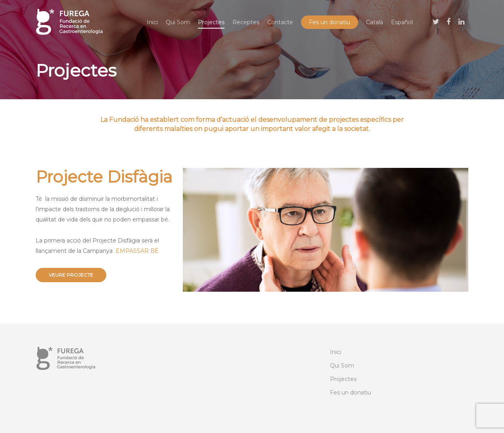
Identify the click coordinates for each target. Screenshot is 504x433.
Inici (152, 22)
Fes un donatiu (330, 22)
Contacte (280, 22)
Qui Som (178, 22)
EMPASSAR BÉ (137, 251)
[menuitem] (375, 22)
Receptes (246, 22)
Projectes (211, 22)
